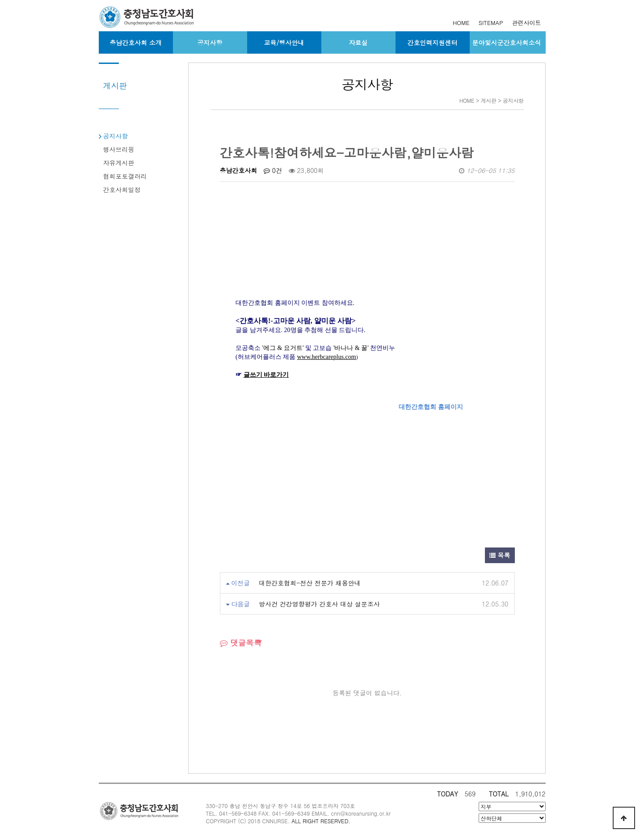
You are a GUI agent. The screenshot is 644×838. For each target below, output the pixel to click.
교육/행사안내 (284, 42)
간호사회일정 (122, 189)
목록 (500, 555)
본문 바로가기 (0, 0)
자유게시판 (119, 163)
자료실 (358, 42)
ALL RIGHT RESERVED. (321, 821)
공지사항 (210, 42)
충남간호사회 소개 (136, 42)
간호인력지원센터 (433, 42)
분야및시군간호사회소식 (507, 42)
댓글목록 (241, 642)
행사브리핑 (119, 149)
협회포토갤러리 (125, 176)
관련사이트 (527, 23)
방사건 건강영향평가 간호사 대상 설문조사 (319, 604)
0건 (273, 170)
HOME (461, 23)
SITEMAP (491, 23)
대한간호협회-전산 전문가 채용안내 (310, 583)
